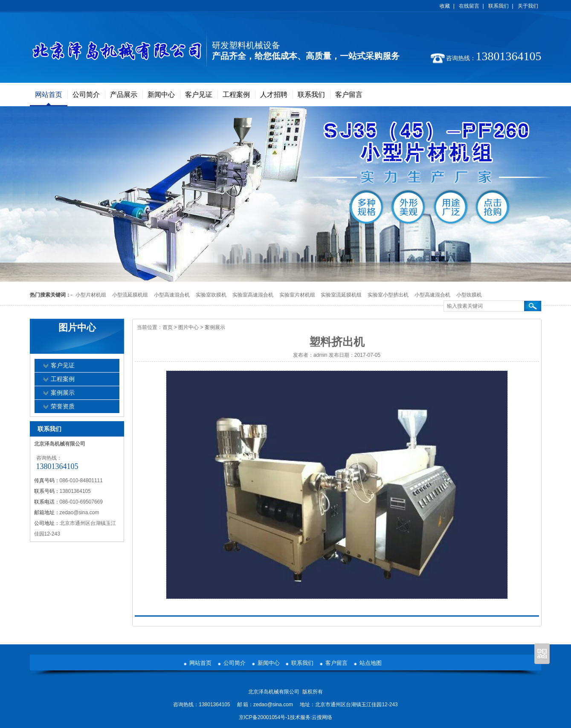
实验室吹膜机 (211, 295)
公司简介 (86, 95)
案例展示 (215, 327)
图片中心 (188, 327)
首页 (168, 327)
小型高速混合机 (172, 295)
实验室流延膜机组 (341, 295)
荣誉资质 (63, 406)
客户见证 (199, 95)
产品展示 (124, 95)
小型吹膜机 (469, 295)
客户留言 (349, 95)
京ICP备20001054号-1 (264, 717)
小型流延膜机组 (130, 295)
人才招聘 (274, 95)
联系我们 (499, 6)
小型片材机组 (91, 295)
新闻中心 (161, 95)
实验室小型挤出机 (388, 295)
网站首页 (49, 95)
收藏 (445, 6)
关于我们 (528, 6)
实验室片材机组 (297, 295)
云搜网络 (322, 717)
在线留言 (469, 6)
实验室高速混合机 (253, 295)
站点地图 (371, 663)
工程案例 (236, 95)
